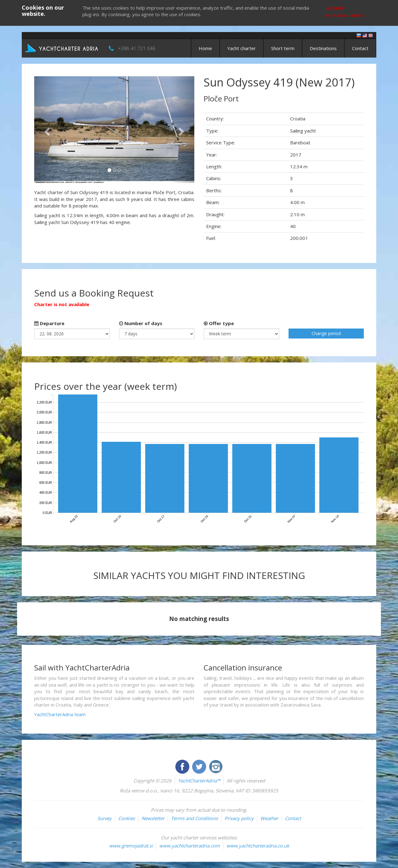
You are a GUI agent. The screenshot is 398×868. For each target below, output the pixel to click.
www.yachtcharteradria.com (190, 846)
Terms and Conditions (194, 818)
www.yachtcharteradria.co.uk (258, 846)
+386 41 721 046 (137, 48)
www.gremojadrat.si (131, 846)
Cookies (127, 818)
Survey (104, 818)
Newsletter (153, 818)
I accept (334, 8)
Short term (283, 48)
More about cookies (345, 15)
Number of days (141, 323)
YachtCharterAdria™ (199, 781)
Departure (49, 323)
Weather (269, 818)
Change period (326, 333)
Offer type (219, 323)
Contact (360, 48)
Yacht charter (242, 48)
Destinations (323, 48)
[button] (46, 130)
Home (205, 48)
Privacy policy (239, 818)
